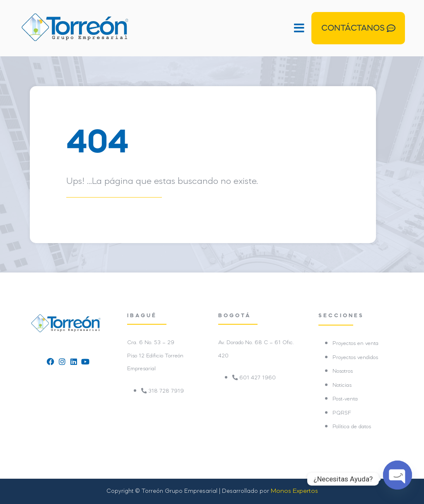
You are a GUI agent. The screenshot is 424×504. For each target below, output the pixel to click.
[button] (219, 28)
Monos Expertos (294, 491)
